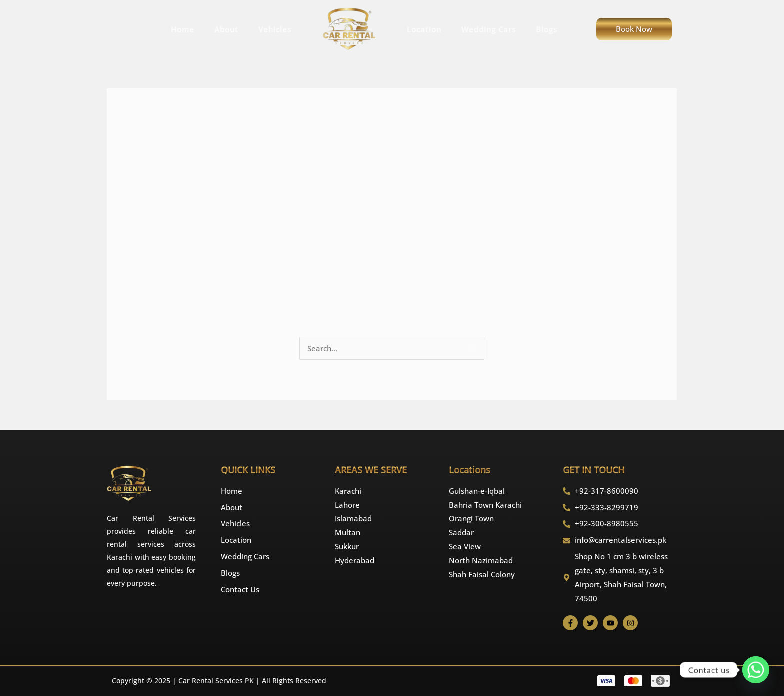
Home (183, 29)
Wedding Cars (489, 29)
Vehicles (275, 29)
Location (424, 29)
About (226, 29)
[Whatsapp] (756, 670)
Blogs (547, 29)
